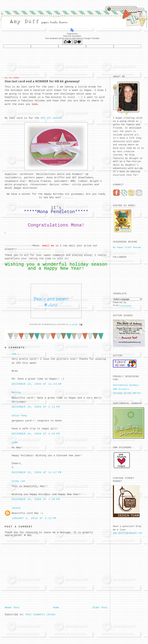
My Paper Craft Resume (127, 247)
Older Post (100, 608)
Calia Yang (19, 416)
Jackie (16, 508)
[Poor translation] (77, 42)
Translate (122, 306)
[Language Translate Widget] (128, 299)
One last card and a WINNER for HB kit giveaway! (42, 81)
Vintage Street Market (127, 393)
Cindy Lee (18, 481)
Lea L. (16, 354)
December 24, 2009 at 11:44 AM (37, 384)
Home (56, 608)
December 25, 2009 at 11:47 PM (37, 473)
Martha (16, 393)
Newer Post (12, 608)
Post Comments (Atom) (41, 615)
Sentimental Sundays (126, 385)
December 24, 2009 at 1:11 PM (36, 407)
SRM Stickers (121, 389)
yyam (15, 442)
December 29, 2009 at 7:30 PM (36, 499)
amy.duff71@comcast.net (128, 533)
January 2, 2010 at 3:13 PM (34, 518)
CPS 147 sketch (51, 118)
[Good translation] (67, 42)
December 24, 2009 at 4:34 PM (36, 434)
